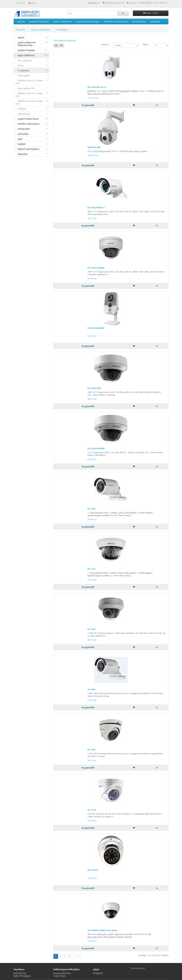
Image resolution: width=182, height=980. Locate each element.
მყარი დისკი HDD (31, 88)
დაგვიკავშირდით (62, 973)
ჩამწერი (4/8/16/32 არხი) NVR (31, 95)
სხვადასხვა (33, 154)
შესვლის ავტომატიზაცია (33, 149)
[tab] (31, 38)
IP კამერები (62, 30)
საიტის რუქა (59, 976)
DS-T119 (92, 810)
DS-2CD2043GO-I (96, 207)
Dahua (31, 65)
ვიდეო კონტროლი (62, 21)
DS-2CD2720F (94, 388)
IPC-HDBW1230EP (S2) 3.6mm (102, 930)
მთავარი (21, 30)
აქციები (21, 21)
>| (79, 956)
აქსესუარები (31, 114)
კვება (33, 139)
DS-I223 (91, 750)
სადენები (33, 144)
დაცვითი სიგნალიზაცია (88, 21)
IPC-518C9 (93, 870)
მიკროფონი (31, 75)
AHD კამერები (31, 60)
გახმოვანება (33, 134)
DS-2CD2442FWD (96, 328)
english (32, 3)
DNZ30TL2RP (94, 147)
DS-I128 (91, 629)
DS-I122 (91, 569)
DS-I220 (91, 689)
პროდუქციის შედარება (65, 40)
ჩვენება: (146, 44)
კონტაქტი (155, 21)
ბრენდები (98, 973)
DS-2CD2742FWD (96, 448)
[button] (15, 44)
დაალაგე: (105, 44)
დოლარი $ (20, 3)
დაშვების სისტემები (39, 21)
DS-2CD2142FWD (96, 268)
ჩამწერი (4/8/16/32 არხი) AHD (31, 82)
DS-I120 (91, 509)
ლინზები (31, 109)
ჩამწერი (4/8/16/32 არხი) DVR (31, 102)
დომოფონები (139, 21)
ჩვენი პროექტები (22, 976)
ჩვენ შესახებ (20, 973)
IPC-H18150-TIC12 (97, 87)
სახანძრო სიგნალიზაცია (116, 21)
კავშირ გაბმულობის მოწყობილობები (33, 44)
